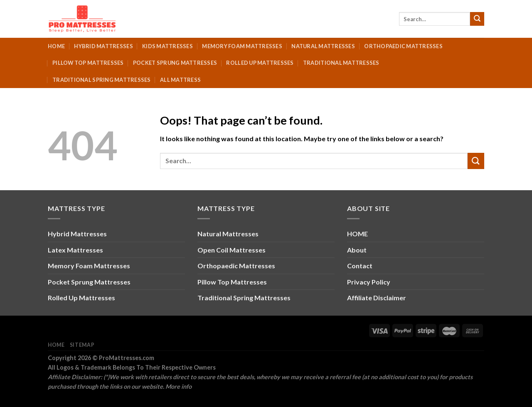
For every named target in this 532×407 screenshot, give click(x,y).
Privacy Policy (369, 282)
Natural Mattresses (323, 46)
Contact (360, 266)
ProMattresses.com (127, 358)
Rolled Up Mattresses (260, 63)
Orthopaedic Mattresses (403, 46)
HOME (357, 234)
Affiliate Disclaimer (377, 298)
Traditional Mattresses (341, 63)
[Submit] (477, 19)
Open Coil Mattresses (232, 250)
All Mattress (180, 80)
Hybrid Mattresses (103, 46)
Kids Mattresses (167, 46)
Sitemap (82, 345)
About (357, 250)
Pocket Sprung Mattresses (175, 63)
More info (179, 386)
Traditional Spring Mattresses (101, 80)
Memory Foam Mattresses (242, 46)
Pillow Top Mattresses (88, 63)
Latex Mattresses (75, 250)
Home (56, 46)
